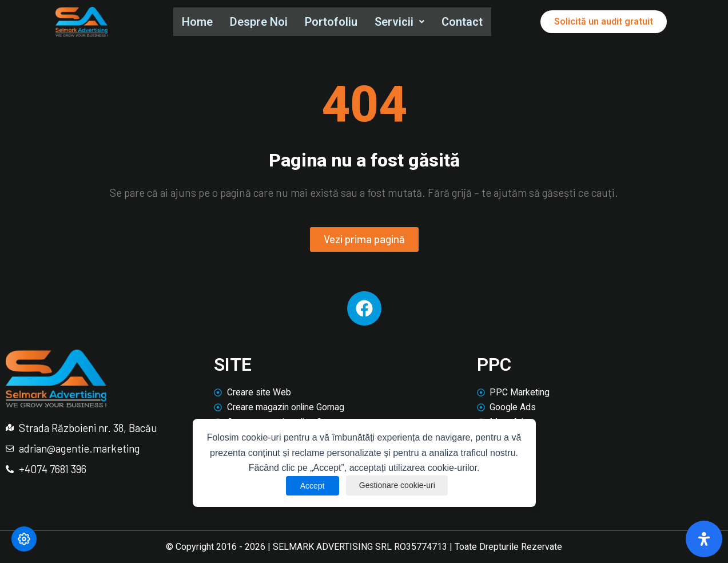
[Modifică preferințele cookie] (24, 539)
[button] (403, 22)
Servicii (403, 22)
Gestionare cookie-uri (398, 486)
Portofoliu (334, 22)
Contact (467, 22)
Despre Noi (260, 22)
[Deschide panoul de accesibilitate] (704, 539)
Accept (310, 486)
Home (198, 22)
